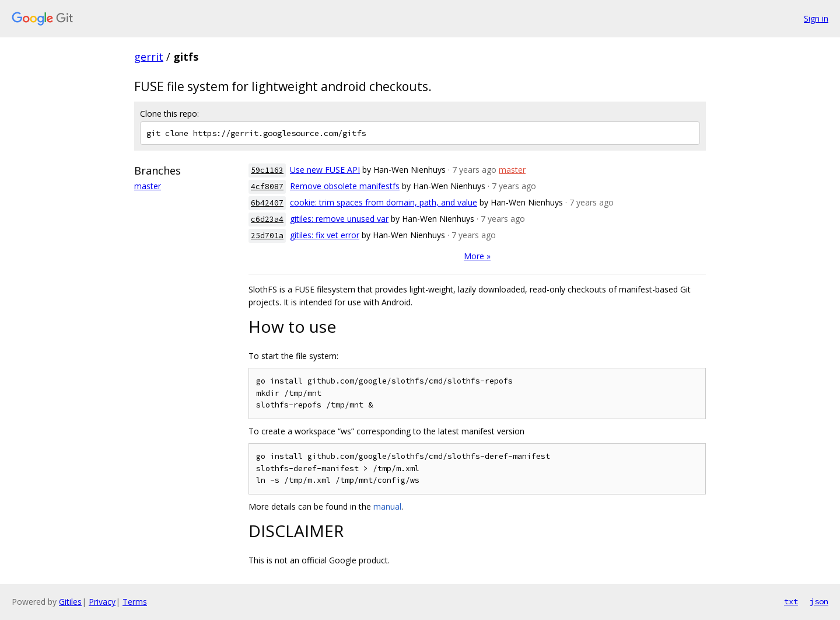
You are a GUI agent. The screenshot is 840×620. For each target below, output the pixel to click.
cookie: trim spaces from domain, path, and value (384, 202)
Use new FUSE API (325, 170)
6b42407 (267, 203)
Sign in (816, 18)
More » (477, 256)
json (819, 601)
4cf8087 (267, 187)
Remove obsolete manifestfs (345, 186)
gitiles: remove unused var (339, 219)
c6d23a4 (267, 219)
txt (791, 601)
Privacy (102, 602)
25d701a (267, 236)
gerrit (149, 57)
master (148, 186)
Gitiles (70, 602)
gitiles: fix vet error (325, 235)
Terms (135, 602)
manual (387, 506)
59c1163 (267, 170)
